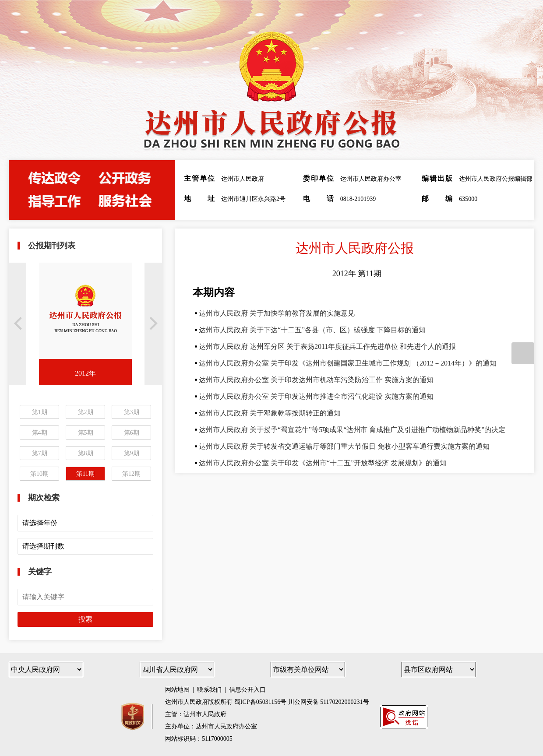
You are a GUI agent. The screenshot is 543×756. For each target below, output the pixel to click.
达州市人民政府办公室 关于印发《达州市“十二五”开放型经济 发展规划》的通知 (323, 463)
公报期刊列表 (52, 246)
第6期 (132, 433)
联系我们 (209, 690)
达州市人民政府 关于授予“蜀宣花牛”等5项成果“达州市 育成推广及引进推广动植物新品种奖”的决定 (352, 430)
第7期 (40, 453)
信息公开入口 (247, 690)
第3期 (132, 412)
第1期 (40, 412)
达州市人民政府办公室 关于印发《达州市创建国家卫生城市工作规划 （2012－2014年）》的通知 (348, 363)
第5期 (86, 433)
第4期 (40, 433)
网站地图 (177, 690)
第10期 (39, 474)
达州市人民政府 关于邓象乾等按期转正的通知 (270, 413)
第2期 (86, 412)
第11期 (85, 474)
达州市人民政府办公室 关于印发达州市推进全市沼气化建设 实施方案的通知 (316, 396)
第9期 (132, 453)
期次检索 (44, 498)
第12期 (131, 474)
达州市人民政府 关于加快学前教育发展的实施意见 (277, 313)
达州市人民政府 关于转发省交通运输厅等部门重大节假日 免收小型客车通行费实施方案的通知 (344, 446)
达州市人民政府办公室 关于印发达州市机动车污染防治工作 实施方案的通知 (316, 380)
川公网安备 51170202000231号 (329, 702)
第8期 (86, 453)
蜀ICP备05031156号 (260, 702)
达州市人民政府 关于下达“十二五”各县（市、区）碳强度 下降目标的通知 (312, 330)
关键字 (40, 572)
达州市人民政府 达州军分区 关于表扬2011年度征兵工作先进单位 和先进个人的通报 (327, 346)
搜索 (85, 619)
